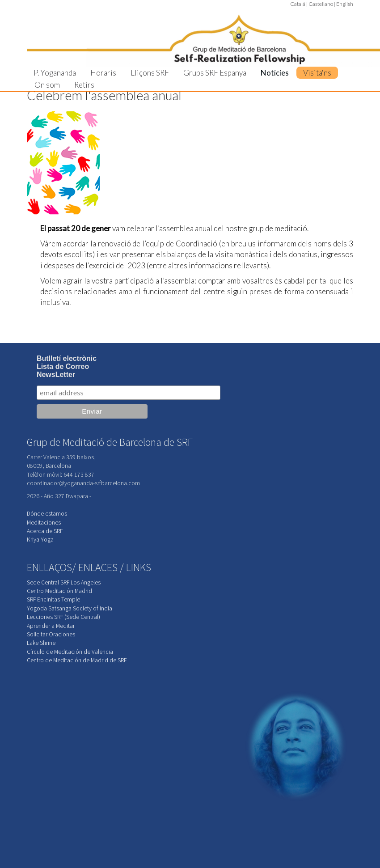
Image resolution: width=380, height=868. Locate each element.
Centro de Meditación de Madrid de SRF (77, 660)
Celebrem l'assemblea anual (104, 95)
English (345, 4)
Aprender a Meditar (51, 626)
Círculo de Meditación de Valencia (70, 652)
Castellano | (322, 4)
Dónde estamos (47, 514)
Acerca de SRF (45, 531)
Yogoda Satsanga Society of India (70, 608)
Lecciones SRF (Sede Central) (63, 617)
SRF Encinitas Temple (53, 599)
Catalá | (299, 4)
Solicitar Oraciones (51, 634)
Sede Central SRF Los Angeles (64, 582)
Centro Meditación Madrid (59, 591)
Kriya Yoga (40, 540)
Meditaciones (44, 523)
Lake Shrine (41, 643)
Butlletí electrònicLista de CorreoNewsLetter (67, 366)
